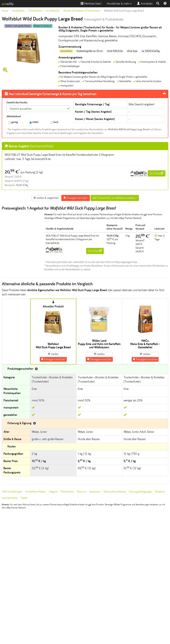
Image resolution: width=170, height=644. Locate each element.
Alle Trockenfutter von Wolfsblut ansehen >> (115, 198)
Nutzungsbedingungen (140, 492)
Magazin (53, 492)
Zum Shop (156, 173)
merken (53, 354)
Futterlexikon (67, 492)
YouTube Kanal (10, 498)
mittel (34, 122)
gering (13, 122)
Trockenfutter (35, 11)
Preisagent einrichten (53, 359)
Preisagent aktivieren (76, 198)
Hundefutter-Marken (36, 492)
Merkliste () (91, 4)
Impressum (95, 492)
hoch (55, 122)
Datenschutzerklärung (115, 492)
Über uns (81, 492)
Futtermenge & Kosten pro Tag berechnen (51, 94)
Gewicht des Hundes (17, 103)
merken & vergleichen (46, 198)
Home (5, 11)
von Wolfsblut (53, 11)
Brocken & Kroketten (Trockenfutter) (82, 11)
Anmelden (145, 4)
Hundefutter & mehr (119, 4)
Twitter (24, 498)
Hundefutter (18, 11)
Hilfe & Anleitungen (12, 492)
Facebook (160, 492)
